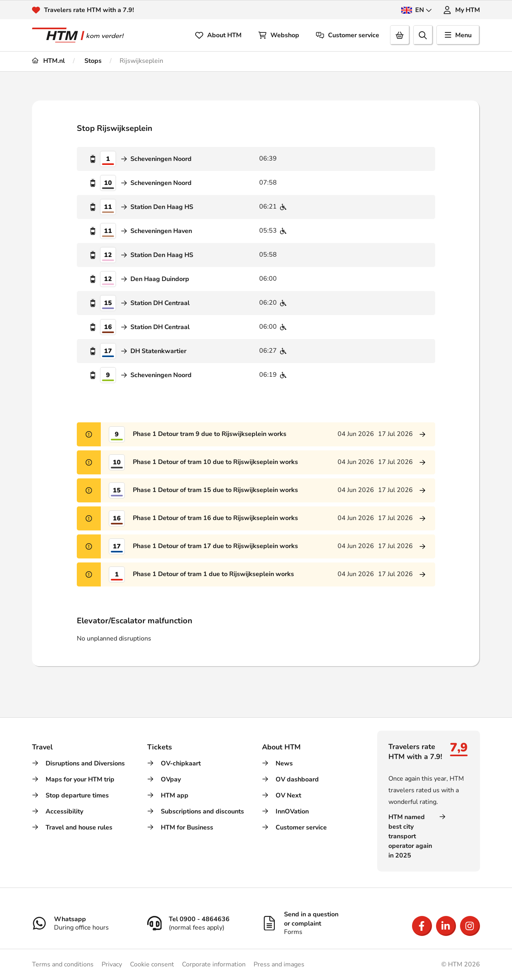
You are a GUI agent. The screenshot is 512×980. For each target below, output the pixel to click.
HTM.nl (48, 61)
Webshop (279, 35)
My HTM (462, 10)
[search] (423, 35)
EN (417, 10)
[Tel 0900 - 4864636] (199, 923)
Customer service (348, 35)
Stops (92, 61)
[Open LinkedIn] (446, 926)
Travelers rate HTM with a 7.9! (89, 10)
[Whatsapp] (84, 923)
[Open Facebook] (422, 926)
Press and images (279, 964)
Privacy (112, 964)
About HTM (218, 35)
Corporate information (214, 964)
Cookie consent (152, 964)
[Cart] (400, 35)
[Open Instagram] (470, 926)
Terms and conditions (63, 964)
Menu (458, 35)
